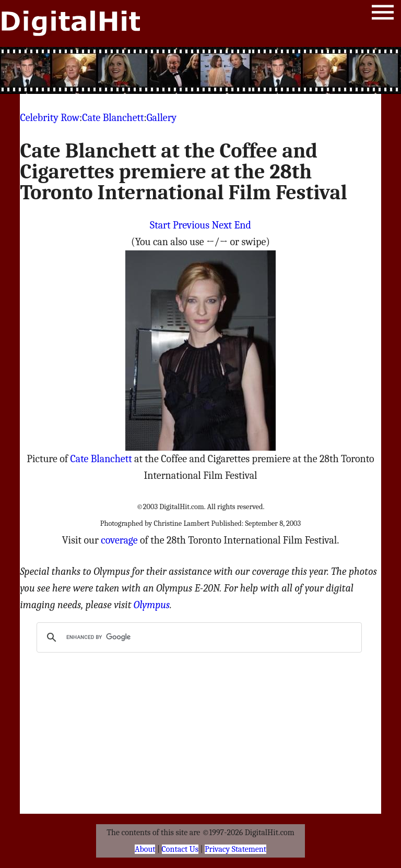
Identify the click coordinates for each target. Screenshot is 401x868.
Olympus (152, 605)
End (243, 225)
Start (160, 225)
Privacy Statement (235, 849)
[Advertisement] (200, 70)
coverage (119, 540)
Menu (383, 14)
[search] (197, 637)
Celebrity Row (50, 118)
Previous (191, 225)
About (145, 849)
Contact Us (180, 849)
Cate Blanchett (113, 118)
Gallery (162, 118)
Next (222, 225)
